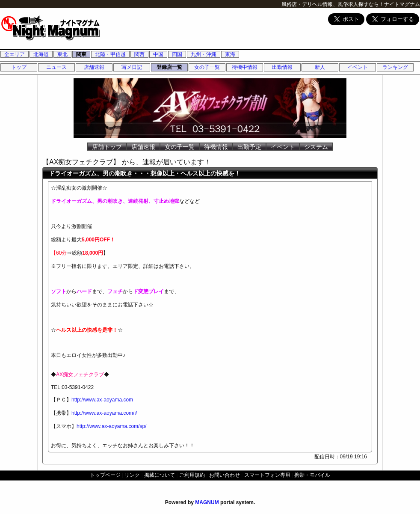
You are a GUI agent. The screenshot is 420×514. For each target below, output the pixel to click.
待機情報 (216, 147)
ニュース (56, 67)
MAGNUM (207, 502)
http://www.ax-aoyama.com (102, 400)
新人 (320, 67)
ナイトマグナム (402, 4)
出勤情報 (282, 67)
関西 (139, 54)
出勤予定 (249, 147)
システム (316, 147)
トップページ (105, 475)
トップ (19, 67)
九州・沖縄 (204, 54)
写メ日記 (132, 67)
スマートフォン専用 (267, 475)
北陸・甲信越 (110, 54)
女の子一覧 (207, 67)
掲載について (160, 475)
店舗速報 (94, 67)
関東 (81, 54)
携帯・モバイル (312, 475)
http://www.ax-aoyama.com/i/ (104, 413)
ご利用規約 (192, 475)
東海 (230, 54)
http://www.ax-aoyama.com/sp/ (111, 426)
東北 (62, 54)
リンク (132, 475)
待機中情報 (245, 67)
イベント (358, 67)
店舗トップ (107, 147)
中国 (158, 54)
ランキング (395, 67)
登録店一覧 (169, 67)
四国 (177, 54)
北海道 (41, 54)
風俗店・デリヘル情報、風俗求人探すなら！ (333, 4)
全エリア (15, 54)
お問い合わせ (225, 475)
